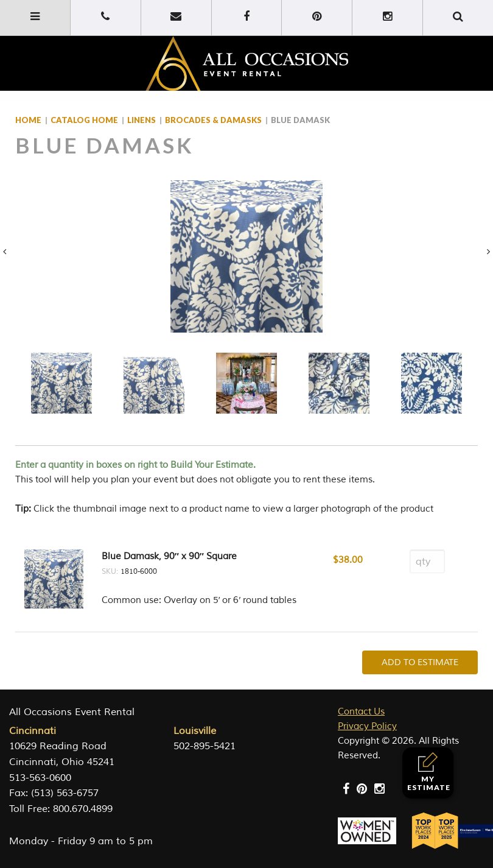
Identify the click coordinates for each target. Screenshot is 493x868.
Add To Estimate (420, 662)
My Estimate (429, 772)
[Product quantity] (427, 561)
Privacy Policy (367, 726)
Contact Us (361, 712)
